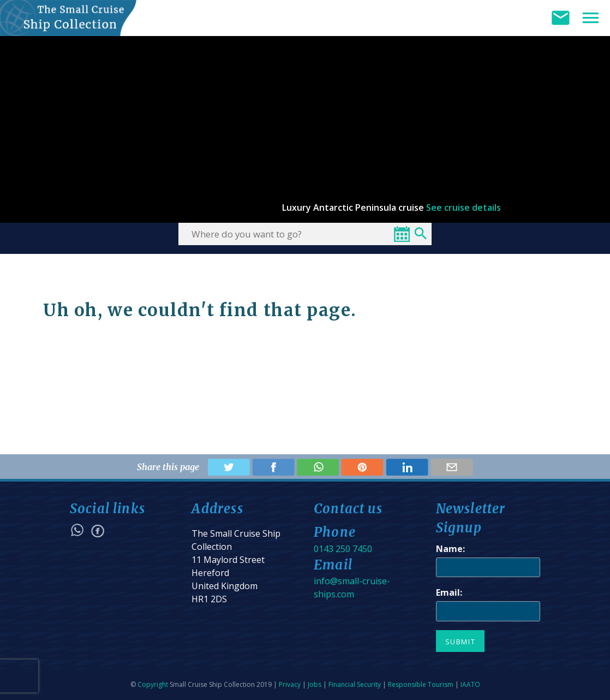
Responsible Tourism (421, 684)
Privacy (290, 684)
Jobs (315, 684)
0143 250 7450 (343, 549)
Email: (449, 592)
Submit (461, 642)
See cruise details (464, 207)
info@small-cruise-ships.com (352, 588)
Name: (450, 549)
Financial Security (355, 684)
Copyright (153, 684)
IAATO (470, 684)
